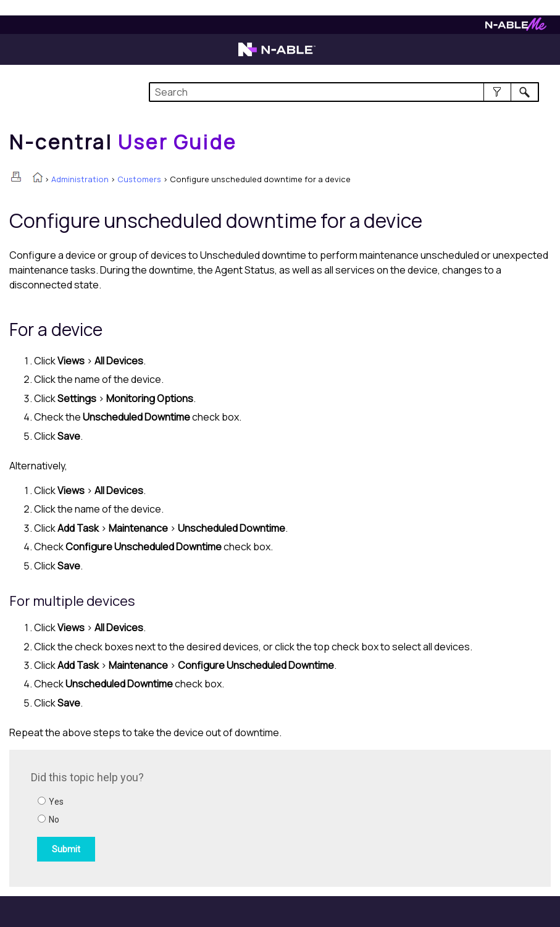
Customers (139, 179)
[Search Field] (344, 92)
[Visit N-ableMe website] (516, 27)
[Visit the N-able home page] (277, 55)
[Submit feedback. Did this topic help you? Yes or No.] (198, 816)
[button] (497, 92)
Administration (80, 179)
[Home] (123, 142)
